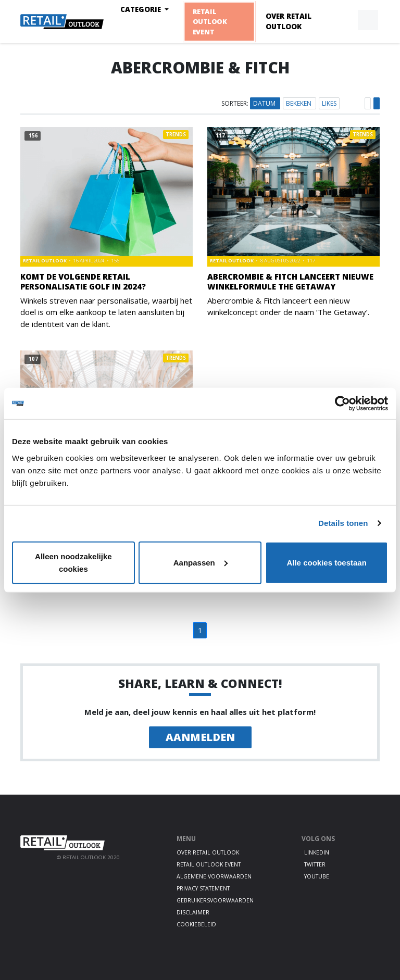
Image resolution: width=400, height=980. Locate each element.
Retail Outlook (45, 261)
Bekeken (299, 103)
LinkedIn (317, 852)
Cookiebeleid (196, 924)
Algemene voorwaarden (214, 876)
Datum (265, 103)
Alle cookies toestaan (326, 562)
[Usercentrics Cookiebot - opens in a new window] (342, 404)
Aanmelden (200, 737)
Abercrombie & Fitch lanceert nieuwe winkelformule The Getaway (290, 281)
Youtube (317, 876)
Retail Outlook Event (210, 21)
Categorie (142, 9)
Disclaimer (193, 912)
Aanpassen (201, 562)
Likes (329, 103)
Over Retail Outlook (289, 21)
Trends (176, 135)
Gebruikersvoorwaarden (215, 900)
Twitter (315, 864)
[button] (344, 20)
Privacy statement (203, 888)
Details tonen (343, 523)
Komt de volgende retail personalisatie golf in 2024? (83, 281)
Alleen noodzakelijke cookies (73, 562)
